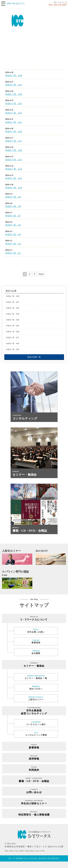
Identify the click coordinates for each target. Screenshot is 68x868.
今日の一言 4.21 (13, 326)
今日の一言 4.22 (13, 320)
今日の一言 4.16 (13, 343)
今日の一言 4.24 (13, 308)
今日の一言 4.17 (13, 338)
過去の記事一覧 (34, 357)
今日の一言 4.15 (13, 349)
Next (41, 274)
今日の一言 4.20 (13, 332)
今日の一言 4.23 (13, 314)
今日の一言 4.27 (13, 302)
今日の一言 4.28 (13, 296)
